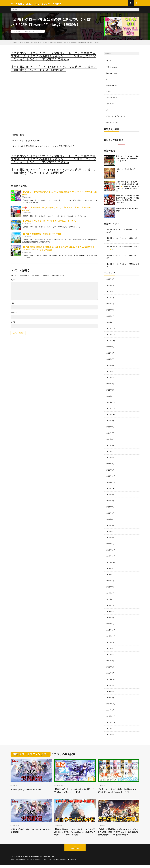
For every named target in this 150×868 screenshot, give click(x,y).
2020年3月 (110, 529)
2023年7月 (110, 286)
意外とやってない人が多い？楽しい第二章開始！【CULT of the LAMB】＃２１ (127, 160)
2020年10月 (111, 487)
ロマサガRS (111, 105)
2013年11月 (111, 717)
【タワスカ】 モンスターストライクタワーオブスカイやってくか (50, 223)
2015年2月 (110, 693)
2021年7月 (110, 432)
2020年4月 (110, 523)
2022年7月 (110, 359)
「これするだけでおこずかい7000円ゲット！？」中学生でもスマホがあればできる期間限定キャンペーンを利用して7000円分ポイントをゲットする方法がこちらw (53, 58)
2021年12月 (111, 401)
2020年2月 (110, 535)
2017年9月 (110, 638)
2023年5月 (110, 298)
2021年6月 (110, 438)
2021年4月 (110, 450)
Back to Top (75, 852)
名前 (13, 305)
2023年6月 (110, 292)
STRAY (109, 93)
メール (14, 315)
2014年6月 (110, 705)
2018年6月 (110, 608)
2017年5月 (110, 651)
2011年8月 (110, 730)
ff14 (108, 81)
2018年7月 (110, 602)
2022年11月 (111, 335)
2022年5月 (110, 371)
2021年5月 (110, 444)
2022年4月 (110, 377)
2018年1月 (110, 620)
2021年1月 (110, 468)
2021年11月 (111, 408)
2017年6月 (110, 644)
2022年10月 (111, 341)
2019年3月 (110, 584)
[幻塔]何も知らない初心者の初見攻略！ (30, 784)
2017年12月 (111, 626)
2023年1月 (110, 322)
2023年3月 (110, 310)
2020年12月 (111, 474)
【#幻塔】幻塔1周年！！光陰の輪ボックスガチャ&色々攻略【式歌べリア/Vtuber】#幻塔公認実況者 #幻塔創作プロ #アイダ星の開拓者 (119, 833)
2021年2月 (110, 462)
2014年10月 (111, 699)
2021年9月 (110, 420)
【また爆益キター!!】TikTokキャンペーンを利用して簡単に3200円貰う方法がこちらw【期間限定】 (54, 71)
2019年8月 (110, 565)
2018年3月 (110, 614)
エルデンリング (112, 99)
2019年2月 (110, 590)
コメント (14, 282)
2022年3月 (110, 383)
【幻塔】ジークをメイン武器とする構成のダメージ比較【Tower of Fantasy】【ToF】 (119, 787)
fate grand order (112, 75)
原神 (108, 111)
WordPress (73, 863)
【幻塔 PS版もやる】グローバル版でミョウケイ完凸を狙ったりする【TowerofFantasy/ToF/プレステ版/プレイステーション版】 (75, 833)
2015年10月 (111, 675)
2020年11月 (111, 480)
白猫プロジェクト (113, 124)
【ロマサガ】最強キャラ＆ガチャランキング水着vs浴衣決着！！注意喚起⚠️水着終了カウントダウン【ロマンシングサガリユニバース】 (127, 188)
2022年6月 (110, 365)
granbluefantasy (112, 87)
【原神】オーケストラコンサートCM (120, 231)
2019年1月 (110, 596)
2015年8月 (110, 687)
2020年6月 (110, 511)
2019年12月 (111, 547)
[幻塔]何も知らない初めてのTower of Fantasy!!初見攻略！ (29, 830)
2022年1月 (110, 395)
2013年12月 (111, 711)
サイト (13, 324)
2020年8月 (110, 499)
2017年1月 (110, 663)
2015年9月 (110, 681)
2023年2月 (110, 316)
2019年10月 (111, 559)
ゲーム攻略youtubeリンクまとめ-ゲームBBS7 (42, 860)
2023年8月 (110, 280)
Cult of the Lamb (112, 69)
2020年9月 (110, 493)
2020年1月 (110, 541)
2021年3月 (110, 456)
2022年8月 (110, 353)
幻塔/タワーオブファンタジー (33, 33)
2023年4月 (110, 304)
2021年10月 (111, 414)
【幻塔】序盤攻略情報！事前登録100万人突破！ (43, 236)
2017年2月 (110, 657)
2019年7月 (110, 572)
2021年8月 (110, 426)
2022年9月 (110, 347)
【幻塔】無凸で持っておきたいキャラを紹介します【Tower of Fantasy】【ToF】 (75, 786)
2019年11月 (111, 553)
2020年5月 (110, 517)
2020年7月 (110, 505)
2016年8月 (110, 669)
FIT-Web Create (52, 863)
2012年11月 (111, 723)
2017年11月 (111, 632)
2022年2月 (110, 389)
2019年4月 (110, 578)
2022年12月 (111, 329)
